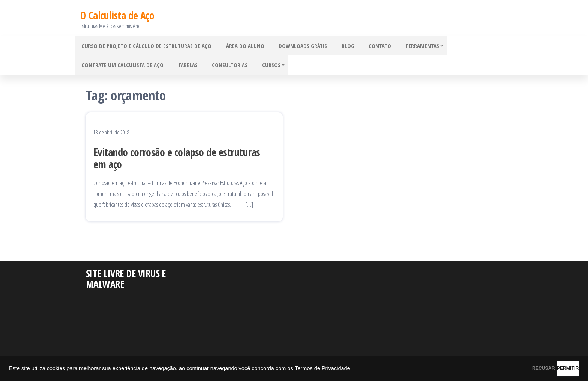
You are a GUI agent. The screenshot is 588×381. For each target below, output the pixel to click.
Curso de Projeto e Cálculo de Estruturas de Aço (145, 44)
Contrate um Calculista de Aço (121, 66)
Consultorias (222, 66)
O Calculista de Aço (117, 12)
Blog (337, 44)
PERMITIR (555, 368)
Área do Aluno (240, 44)
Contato (366, 44)
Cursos (260, 66)
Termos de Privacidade (322, 368)
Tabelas (183, 66)
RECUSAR (505, 368)
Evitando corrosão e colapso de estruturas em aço (177, 161)
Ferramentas (405, 44)
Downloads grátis (295, 44)
